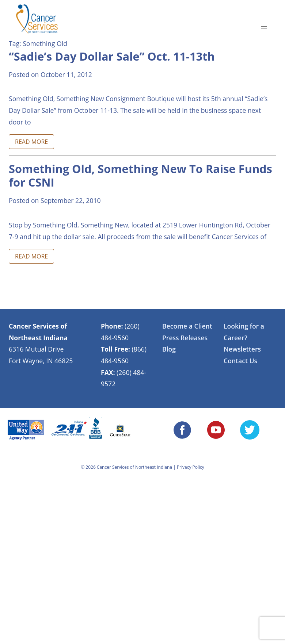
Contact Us (240, 361)
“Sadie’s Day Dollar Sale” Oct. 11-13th (112, 56)
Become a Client (187, 326)
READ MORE (31, 142)
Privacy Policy (191, 467)
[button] (264, 28)
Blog (169, 349)
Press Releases (185, 338)
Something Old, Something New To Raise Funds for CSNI (140, 175)
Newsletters (242, 349)
